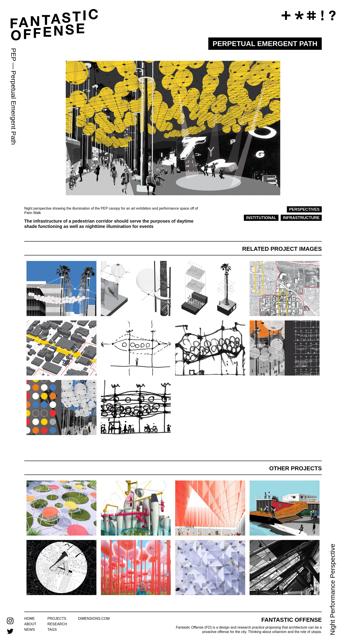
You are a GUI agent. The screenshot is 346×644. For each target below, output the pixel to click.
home (30, 619)
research (57, 624)
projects (57, 619)
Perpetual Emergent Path (14, 108)
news (30, 630)
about (30, 624)
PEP (14, 55)
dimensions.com (94, 619)
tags (52, 630)
